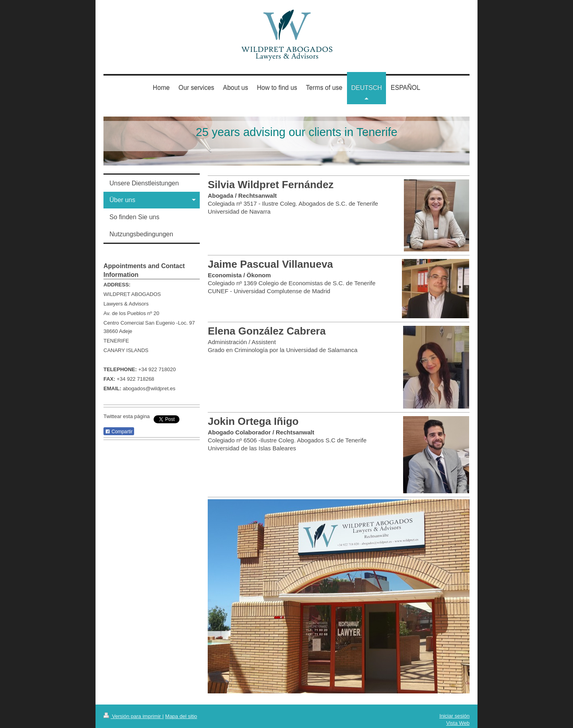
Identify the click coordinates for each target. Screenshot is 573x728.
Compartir (119, 432)
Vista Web (458, 723)
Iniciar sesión (454, 716)
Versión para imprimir (133, 716)
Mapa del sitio (181, 716)
